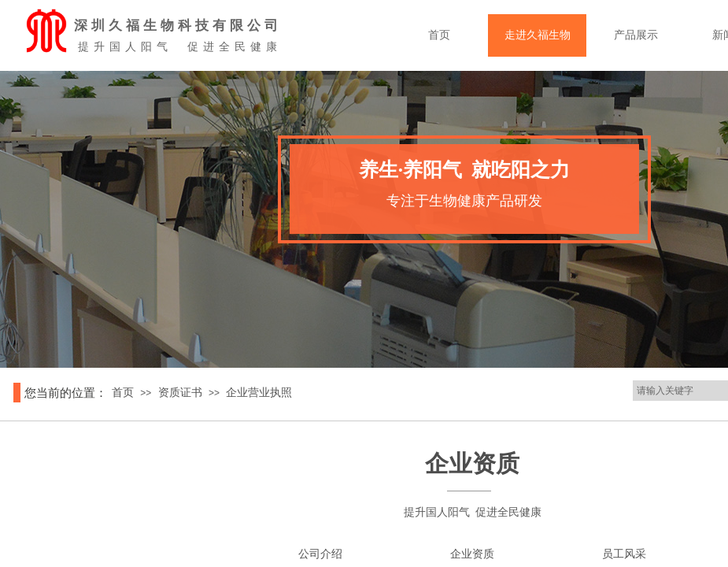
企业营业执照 (259, 393)
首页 (471, 35)
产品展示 (667, 35)
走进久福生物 (569, 35)
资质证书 (180, 393)
